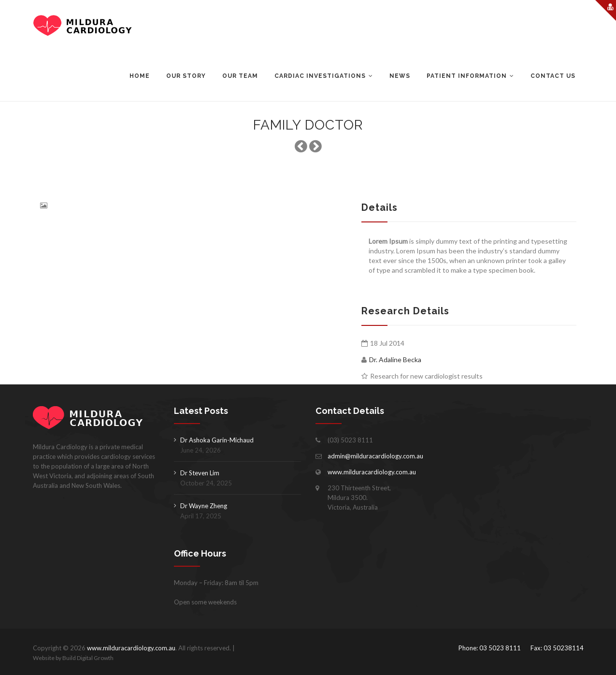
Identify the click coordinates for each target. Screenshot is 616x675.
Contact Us (553, 76)
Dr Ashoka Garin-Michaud (217, 440)
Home (140, 76)
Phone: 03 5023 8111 (490, 648)
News (400, 76)
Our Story (186, 76)
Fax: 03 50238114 (557, 648)
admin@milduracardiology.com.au (375, 456)
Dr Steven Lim (200, 473)
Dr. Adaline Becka (395, 360)
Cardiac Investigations (320, 76)
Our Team (240, 76)
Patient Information (467, 76)
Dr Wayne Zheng (204, 506)
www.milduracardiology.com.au (372, 472)
